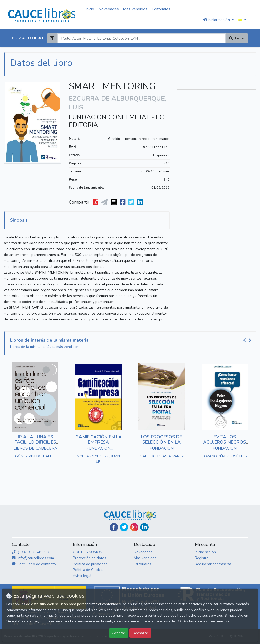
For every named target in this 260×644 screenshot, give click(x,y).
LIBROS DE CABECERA (35, 448)
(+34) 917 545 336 (31, 552)
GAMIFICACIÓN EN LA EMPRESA (99, 440)
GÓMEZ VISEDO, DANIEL (35, 456)
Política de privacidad (90, 564)
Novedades (109, 9)
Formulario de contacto (34, 564)
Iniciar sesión (205, 552)
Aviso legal (82, 576)
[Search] (141, 38)
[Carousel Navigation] (248, 340)
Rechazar (140, 633)
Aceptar (119, 633)
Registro (202, 558)
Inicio (90, 9)
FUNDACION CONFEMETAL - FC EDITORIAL (116, 121)
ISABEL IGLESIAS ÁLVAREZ (162, 456)
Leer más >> (219, 621)
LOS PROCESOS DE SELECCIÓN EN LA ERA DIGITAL (162, 442)
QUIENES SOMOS (87, 552)
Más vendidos (135, 9)
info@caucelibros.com (33, 558)
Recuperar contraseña (213, 564)
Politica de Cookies (89, 570)
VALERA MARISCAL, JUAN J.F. (99, 459)
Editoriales (161, 9)
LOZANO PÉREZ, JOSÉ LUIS (225, 456)
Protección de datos (90, 558)
